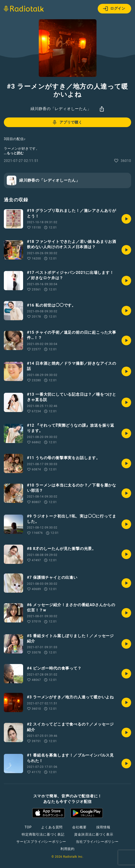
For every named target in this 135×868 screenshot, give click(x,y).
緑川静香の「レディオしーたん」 (61, 109)
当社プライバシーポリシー (97, 842)
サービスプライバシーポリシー (41, 842)
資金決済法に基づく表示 (94, 834)
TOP (28, 827)
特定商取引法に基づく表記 (43, 834)
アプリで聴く (67, 122)
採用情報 (103, 827)
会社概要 (79, 827)
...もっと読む (14, 153)
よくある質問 (52, 827)
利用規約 (67, 849)
